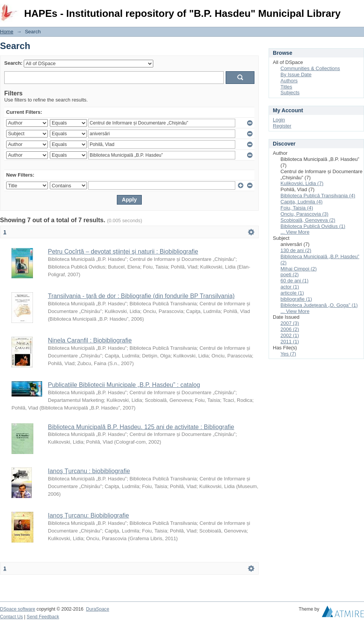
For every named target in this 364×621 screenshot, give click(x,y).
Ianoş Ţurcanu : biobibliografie (89, 471)
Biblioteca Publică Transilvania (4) (318, 196)
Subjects (290, 93)
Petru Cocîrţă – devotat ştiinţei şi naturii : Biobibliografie (123, 252)
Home (7, 32)
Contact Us (11, 617)
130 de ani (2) (296, 250)
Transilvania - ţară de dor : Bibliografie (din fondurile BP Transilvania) (141, 296)
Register (282, 126)
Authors (289, 81)
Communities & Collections (310, 68)
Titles (286, 87)
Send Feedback (43, 617)
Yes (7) (288, 354)
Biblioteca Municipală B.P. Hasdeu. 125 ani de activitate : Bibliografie (141, 427)
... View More (295, 232)
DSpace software (18, 609)
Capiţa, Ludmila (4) (302, 202)
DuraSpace (97, 609)
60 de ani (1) (294, 281)
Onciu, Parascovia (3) (304, 214)
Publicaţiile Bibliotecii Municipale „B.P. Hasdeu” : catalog (124, 385)
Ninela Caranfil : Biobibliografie (90, 340)
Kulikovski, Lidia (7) (302, 183)
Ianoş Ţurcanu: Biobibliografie (89, 515)
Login (358, 9)
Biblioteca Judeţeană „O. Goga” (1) (319, 305)
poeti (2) (290, 274)
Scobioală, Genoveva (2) (308, 220)
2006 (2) (290, 329)
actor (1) (290, 287)
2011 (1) (290, 342)
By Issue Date (296, 75)
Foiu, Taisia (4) (297, 208)
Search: (13, 63)
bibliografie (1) (296, 299)
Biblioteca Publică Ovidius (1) (313, 226)
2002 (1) (290, 335)
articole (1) (292, 293)
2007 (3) (290, 323)
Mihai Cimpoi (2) (299, 269)
